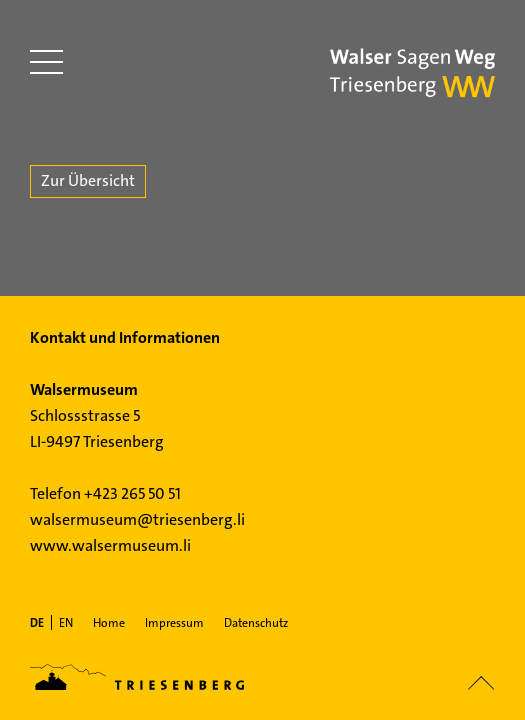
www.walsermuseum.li (110, 545)
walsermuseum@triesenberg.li (137, 519)
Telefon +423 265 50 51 (105, 493)
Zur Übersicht (88, 180)
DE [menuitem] (37, 623)
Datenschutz (256, 623)
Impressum (174, 623)
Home (109, 623)
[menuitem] (37, 623)
